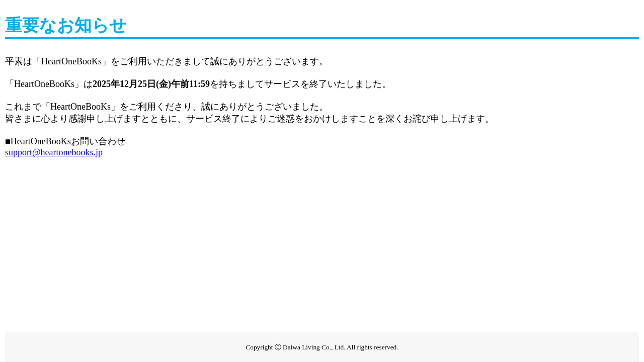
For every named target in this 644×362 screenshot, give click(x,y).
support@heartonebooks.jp (54, 152)
